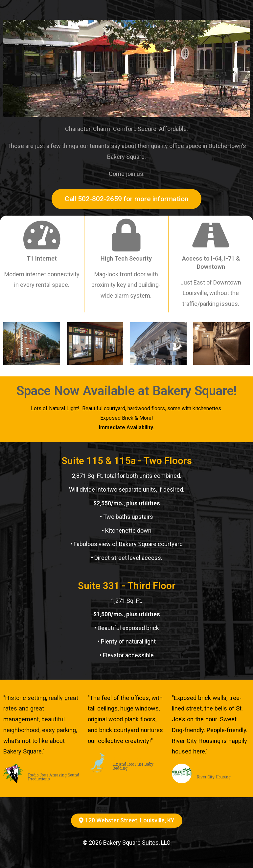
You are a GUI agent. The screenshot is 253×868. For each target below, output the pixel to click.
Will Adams (40, 770)
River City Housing (214, 777)
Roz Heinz (207, 772)
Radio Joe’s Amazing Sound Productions (54, 777)
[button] (126, 199)
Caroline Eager (128, 759)
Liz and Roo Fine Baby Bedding (133, 766)
